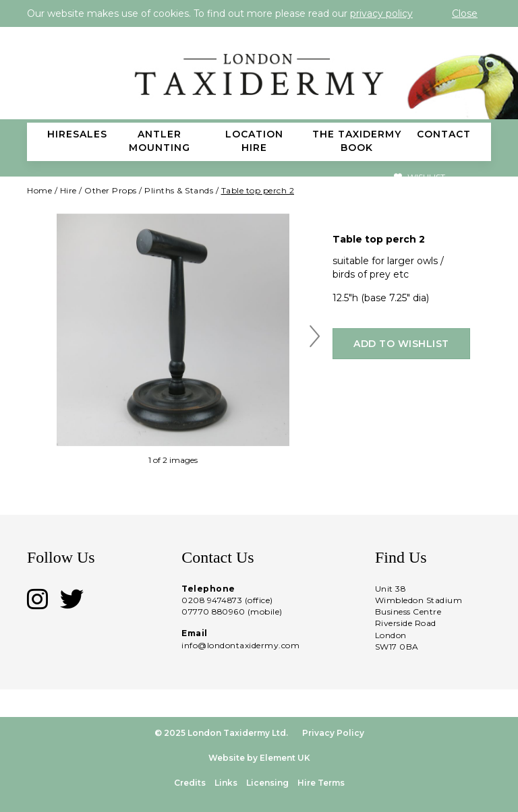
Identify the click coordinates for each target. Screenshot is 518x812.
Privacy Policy (333, 733)
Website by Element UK (259, 758)
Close (465, 13)
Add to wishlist (401, 344)
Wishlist (420, 177)
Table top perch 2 (258, 190)
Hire (68, 190)
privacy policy (381, 13)
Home (39, 190)
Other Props (111, 190)
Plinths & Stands (179, 190)
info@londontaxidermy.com (240, 645)
